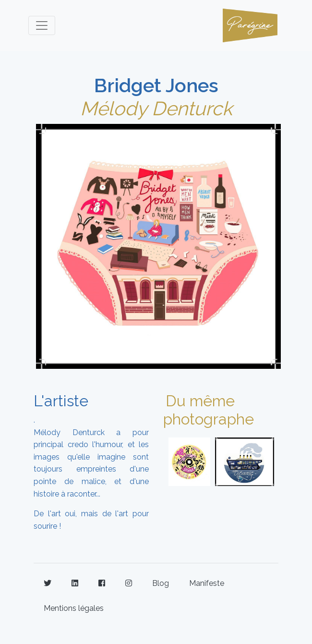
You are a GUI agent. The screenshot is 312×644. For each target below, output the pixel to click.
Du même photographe (209, 410)
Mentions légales (74, 608)
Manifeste (207, 583)
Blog (161, 583)
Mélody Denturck (156, 108)
